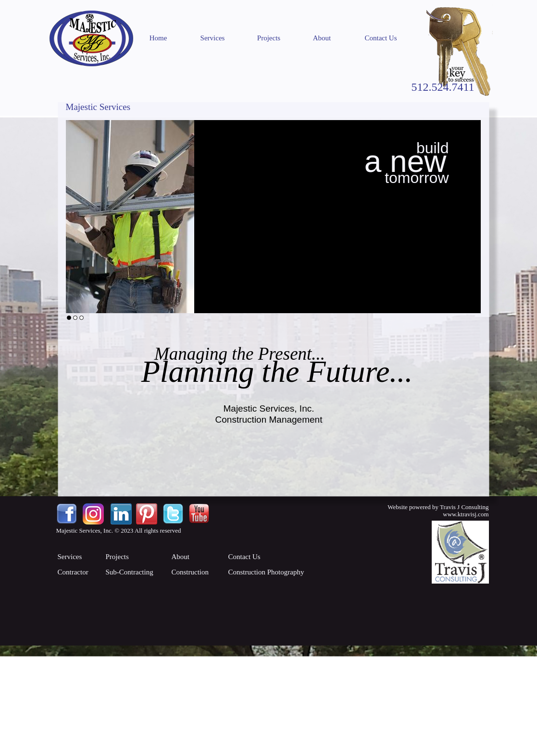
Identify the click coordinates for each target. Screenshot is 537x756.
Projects (269, 38)
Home (158, 38)
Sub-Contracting (130, 572)
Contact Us (381, 38)
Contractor (73, 572)
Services (213, 38)
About (322, 38)
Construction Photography (266, 572)
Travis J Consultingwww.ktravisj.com (464, 511)
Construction (190, 572)
